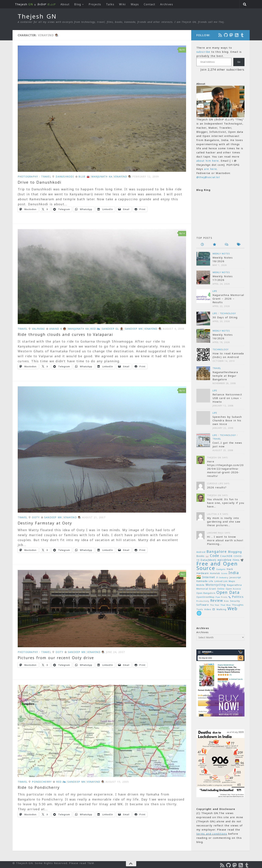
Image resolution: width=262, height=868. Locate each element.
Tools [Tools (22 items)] (200, 609)
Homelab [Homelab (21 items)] (215, 573)
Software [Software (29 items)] (203, 605)
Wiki (122, 4)
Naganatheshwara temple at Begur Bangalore (225, 376)
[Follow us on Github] (226, 35)
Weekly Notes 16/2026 (223, 336)
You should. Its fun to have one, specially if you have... (226, 503)
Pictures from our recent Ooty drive (56, 658)
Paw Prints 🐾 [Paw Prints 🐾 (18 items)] (223, 597)
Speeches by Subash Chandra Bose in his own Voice (227, 420)
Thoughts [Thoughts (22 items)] (238, 605)
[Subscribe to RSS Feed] (237, 35)
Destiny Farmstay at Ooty (45, 523)
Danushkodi (65, 177)
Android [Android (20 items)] (201, 552)
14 (182, 233)
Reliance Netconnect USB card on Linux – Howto (227, 398)
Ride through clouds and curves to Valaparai (65, 334)
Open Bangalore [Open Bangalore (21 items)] (206, 593)
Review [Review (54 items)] (217, 601)
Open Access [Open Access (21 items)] (233, 589)
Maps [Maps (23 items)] (232, 581)
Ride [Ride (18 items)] (226, 601)
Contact (150, 4)
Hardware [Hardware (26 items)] (203, 573)
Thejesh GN (37, 16)
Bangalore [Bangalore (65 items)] (217, 551)
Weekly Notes (221, 254)
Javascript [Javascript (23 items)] (235, 577)
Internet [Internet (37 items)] (209, 577)
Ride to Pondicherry (39, 787)
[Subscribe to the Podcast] (220, 35)
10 (182, 391)
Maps (135, 4)
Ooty (36, 517)
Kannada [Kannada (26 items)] (202, 581)
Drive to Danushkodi (40, 182)
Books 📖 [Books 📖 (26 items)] (203, 556)
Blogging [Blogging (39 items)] (235, 552)
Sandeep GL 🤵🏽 (113, 329)
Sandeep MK (134, 329)
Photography (28, 177)
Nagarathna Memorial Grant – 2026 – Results (228, 299)
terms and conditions (212, 834)
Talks (110, 4)
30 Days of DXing (225, 317)
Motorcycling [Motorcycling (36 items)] (216, 585)
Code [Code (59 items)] (215, 556)
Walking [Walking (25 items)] (221, 609)
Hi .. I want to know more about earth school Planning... (225, 540)
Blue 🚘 (84, 177)
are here (210, 169)
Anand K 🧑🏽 (58, 329)
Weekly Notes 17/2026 (223, 278)
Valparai (38, 329)
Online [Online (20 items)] (221, 589)
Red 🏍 (95, 329)
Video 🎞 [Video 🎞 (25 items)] (210, 609)
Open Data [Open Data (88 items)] (228, 592)
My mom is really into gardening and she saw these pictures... (224, 522)
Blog (78, 4)
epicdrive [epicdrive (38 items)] (224, 560)
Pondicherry (42, 782)
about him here (208, 161)
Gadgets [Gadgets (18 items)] (221, 569)
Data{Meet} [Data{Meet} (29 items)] (208, 560)
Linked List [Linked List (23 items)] (221, 581)
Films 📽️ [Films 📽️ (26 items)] (238, 560)
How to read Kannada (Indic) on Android (228, 355)
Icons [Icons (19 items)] (224, 573)
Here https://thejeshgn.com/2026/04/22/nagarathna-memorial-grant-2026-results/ (225, 469)
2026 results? (217, 487)
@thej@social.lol (208, 177)
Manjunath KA (102, 177)
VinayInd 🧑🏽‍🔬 (123, 177)
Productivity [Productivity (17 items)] (203, 601)
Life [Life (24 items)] (211, 581)
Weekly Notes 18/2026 (223, 259)
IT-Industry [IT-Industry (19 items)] (222, 577)
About (65, 4)
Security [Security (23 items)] (235, 601)
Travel (46, 177)
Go (239, 62)
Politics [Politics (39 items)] (238, 597)
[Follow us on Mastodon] (231, 35)
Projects (95, 4)
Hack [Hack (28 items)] (230, 569)
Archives (167, 4)
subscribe (203, 52)
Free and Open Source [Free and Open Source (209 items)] (217, 566)
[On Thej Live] (242, 35)
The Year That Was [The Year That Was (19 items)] (220, 605)
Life (215, 291)
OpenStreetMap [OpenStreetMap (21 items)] (205, 597)
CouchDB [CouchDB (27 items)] (226, 556)
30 (182, 50)
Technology (228, 313)
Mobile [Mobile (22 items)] (200, 585)
